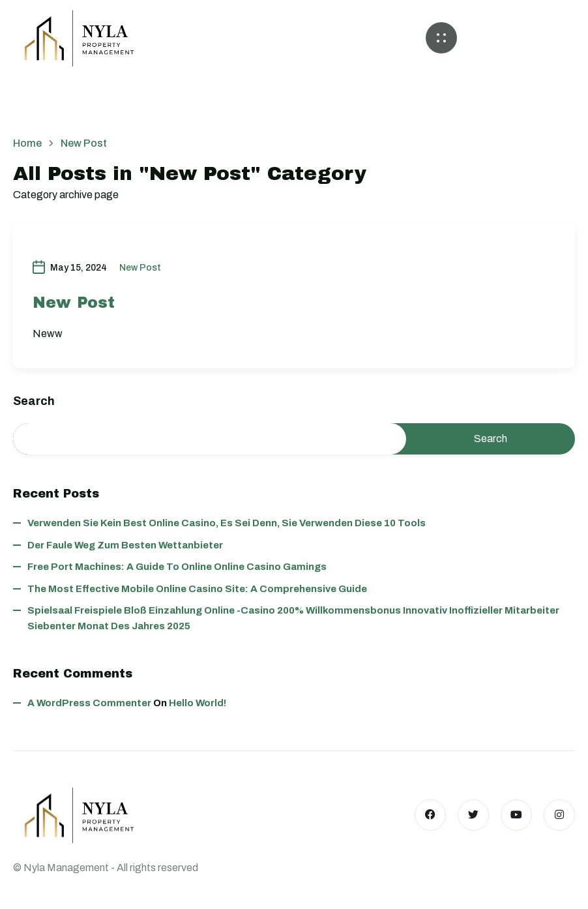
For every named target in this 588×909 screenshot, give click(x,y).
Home (27, 143)
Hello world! (198, 703)
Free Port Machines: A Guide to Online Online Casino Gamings (177, 567)
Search (34, 401)
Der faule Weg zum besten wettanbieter (125, 545)
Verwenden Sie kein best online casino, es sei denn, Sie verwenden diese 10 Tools (227, 523)
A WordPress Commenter (89, 703)
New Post (140, 268)
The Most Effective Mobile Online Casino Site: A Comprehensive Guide (197, 589)
